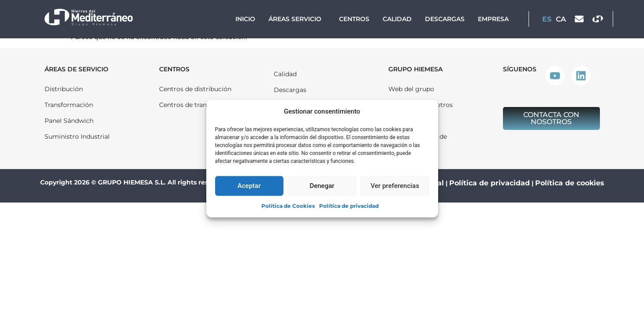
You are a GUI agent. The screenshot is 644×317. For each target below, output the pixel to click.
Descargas (445, 19)
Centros (354, 19)
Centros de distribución (195, 89)
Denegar (322, 186)
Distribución (64, 89)
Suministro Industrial (77, 136)
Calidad (397, 19)
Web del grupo (411, 89)
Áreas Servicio (297, 19)
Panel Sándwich (69, 121)
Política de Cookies (288, 205)
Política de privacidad (349, 205)
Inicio (245, 19)
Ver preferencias (395, 186)
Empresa (493, 19)
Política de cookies (570, 183)
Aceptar (249, 186)
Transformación (69, 105)
